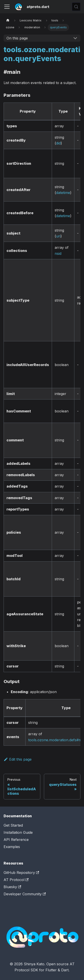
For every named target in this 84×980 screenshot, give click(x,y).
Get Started (13, 825)
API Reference (16, 840)
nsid (58, 253)
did (58, 143)
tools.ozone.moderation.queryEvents (42, 54)
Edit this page (18, 759)
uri (58, 236)
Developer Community (25, 894)
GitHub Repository (21, 873)
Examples (12, 847)
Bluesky (12, 887)
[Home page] (8, 20)
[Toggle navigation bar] (7, 7)
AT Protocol (16, 880)
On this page (17, 38)
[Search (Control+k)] (76, 7)
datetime (63, 193)
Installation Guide (18, 832)
